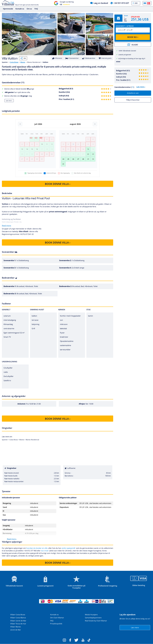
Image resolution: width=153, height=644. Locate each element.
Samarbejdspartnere (93, 618)
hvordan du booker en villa (37, 548)
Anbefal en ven (133, 93)
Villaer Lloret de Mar (18, 621)
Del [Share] (23, 58)
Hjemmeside (8, 9)
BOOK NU (133, 37)
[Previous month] (20, 124)
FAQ (36, 9)
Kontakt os (20, 9)
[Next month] (95, 124)
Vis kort (133, 45)
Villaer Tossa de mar (18, 624)
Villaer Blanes (16, 627)
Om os (29, 9)
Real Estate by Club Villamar (96, 621)
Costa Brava (14, 62)
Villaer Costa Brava (18, 615)
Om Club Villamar (57, 618)
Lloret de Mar (16, 630)
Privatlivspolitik (56, 624)
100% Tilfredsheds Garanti (127, 51)
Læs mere (135, 628)
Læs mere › (9, 101)
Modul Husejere (91, 615)
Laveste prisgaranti (125, 55)
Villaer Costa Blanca (18, 618)
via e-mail (45, 551)
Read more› (7, 226)
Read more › (12, 539)
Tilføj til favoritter (133, 100)
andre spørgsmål (68, 548)
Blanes (23, 62)
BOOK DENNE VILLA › (58, 184)
